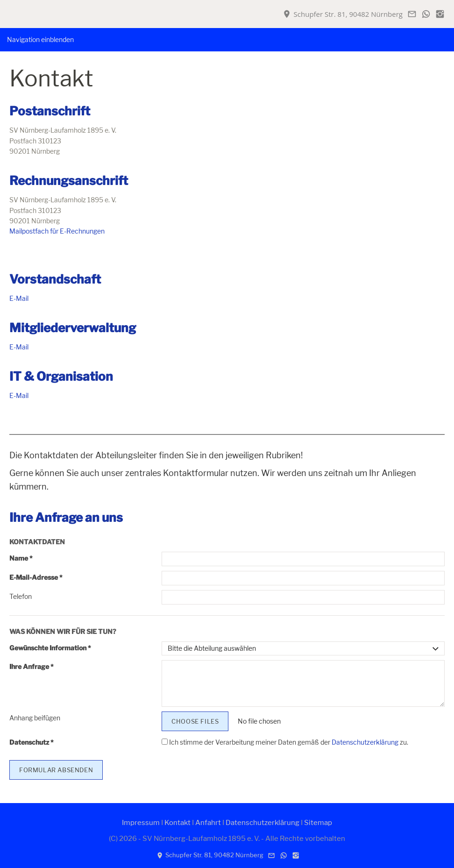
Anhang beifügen (35, 718)
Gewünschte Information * (50, 648)
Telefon (21, 596)
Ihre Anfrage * (32, 666)
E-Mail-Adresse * (36, 577)
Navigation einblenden (40, 39)
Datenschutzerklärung (365, 742)
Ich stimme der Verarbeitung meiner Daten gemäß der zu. (285, 742)
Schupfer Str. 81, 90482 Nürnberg (343, 14)
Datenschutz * (32, 742)
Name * (21, 558)
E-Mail (19, 298)
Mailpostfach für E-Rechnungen (57, 231)
